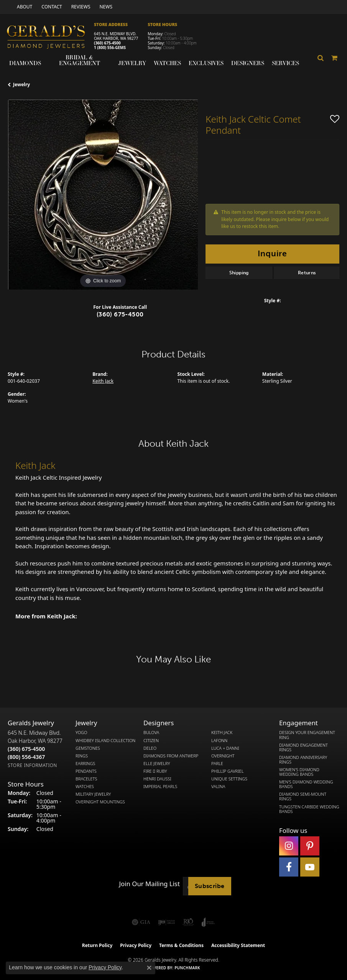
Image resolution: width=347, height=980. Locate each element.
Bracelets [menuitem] (86, 779)
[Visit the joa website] (208, 922)
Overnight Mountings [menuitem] (100, 802)
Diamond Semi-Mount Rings (303, 796)
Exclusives (206, 63)
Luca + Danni (225, 748)
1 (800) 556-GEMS (110, 48)
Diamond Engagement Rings (303, 747)
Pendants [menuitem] (86, 771)
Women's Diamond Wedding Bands (299, 772)
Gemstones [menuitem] (88, 748)
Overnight (223, 756)
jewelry (21, 84)
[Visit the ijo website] (167, 922)
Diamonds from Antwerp (171, 756)
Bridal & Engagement (80, 60)
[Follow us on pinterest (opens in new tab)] (310, 846)
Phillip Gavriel (227, 771)
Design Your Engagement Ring (307, 735)
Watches (167, 63)
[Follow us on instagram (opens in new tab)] (289, 846)
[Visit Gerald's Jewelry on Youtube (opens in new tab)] (310, 867)
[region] (103, 195)
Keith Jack (103, 381)
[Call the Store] (26, 749)
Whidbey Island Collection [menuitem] (105, 741)
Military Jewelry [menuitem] (93, 794)
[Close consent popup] (149, 968)
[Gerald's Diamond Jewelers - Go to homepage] (50, 38)
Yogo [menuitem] (81, 733)
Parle (217, 764)
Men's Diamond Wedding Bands (306, 784)
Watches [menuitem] (85, 787)
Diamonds (25, 63)
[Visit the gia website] (141, 922)
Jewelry (132, 63)
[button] (321, 58)
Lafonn (219, 741)
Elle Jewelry (157, 764)
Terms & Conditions (181, 945)
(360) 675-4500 (107, 43)
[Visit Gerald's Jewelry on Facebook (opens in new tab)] (289, 867)
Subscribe (210, 886)
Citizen (151, 741)
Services (285, 63)
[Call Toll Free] (26, 757)
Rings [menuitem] (82, 756)
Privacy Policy (136, 945)
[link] (24, 7)
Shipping (239, 273)
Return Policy (97, 945)
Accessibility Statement (238, 945)
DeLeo (150, 748)
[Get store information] (32, 765)
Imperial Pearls (160, 787)
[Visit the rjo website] (188, 922)
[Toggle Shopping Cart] (335, 58)
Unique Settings (229, 779)
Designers (248, 63)
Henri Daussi (157, 779)
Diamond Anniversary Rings (303, 760)
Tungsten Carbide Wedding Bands (309, 809)
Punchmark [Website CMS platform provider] (187, 968)
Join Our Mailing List (150, 884)
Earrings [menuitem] (85, 764)
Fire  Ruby (155, 771)
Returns (307, 273)
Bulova (151, 733)
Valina (218, 787)
